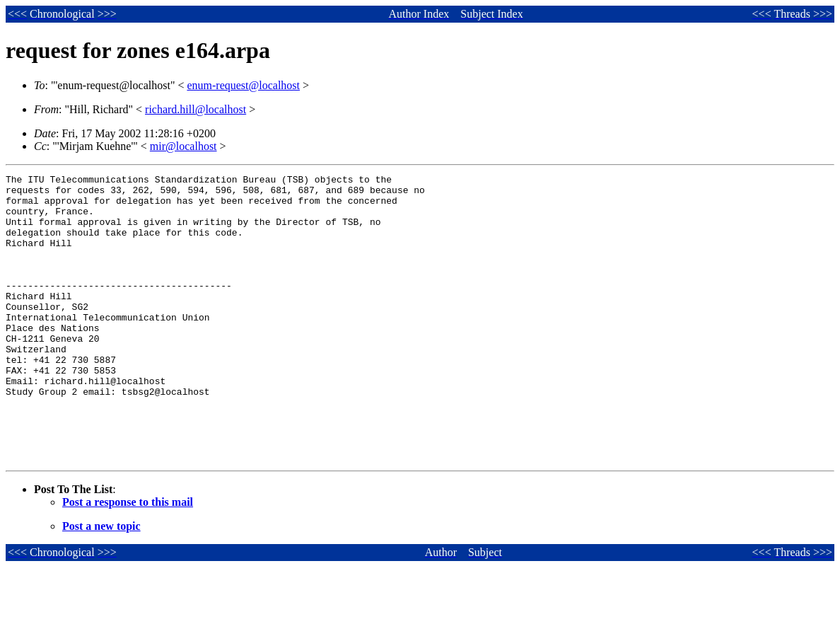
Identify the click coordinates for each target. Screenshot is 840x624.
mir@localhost (183, 146)
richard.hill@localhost (196, 109)
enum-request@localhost (243, 85)
